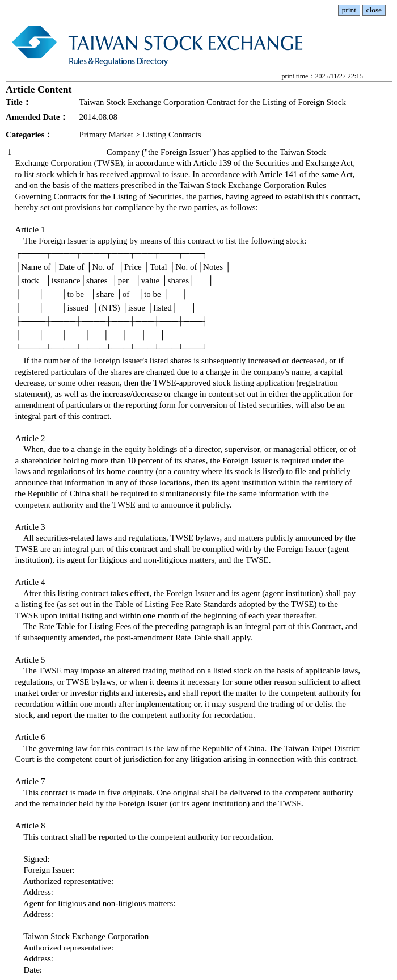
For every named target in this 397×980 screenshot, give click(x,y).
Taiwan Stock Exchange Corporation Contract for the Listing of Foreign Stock (212, 102)
